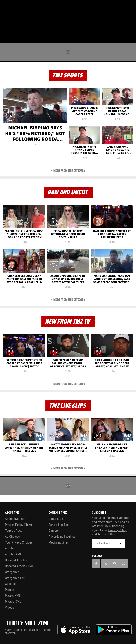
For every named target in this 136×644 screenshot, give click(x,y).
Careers (54, 531)
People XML (13, 596)
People (9, 590)
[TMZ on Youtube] (22, 7)
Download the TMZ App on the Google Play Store (114, 630)
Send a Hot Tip (58, 525)
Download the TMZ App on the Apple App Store (75, 630)
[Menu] (6, 28)
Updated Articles (16, 560)
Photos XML (13, 602)
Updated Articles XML (19, 566)
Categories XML (15, 578)
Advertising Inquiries (62, 537)
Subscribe (121, 543)
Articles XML (13, 554)
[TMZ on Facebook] (5, 7)
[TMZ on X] (14, 7)
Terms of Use (14, 531)
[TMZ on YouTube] (114, 563)
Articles (10, 548)
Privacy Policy (118, 530)
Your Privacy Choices (19, 542)
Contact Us (56, 519)
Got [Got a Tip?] (14, 18)
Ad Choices (12, 537)
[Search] (130, 28)
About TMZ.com (16, 519)
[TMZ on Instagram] (31, 7)
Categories (12, 572)
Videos (9, 607)
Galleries (11, 584)
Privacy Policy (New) (18, 525)
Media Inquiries (59, 542)
